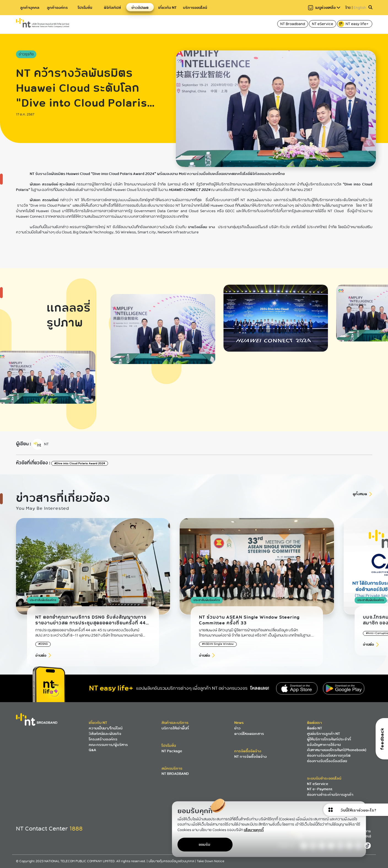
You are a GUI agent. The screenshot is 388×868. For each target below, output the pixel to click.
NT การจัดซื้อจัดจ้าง (250, 757)
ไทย (348, 8)
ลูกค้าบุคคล (30, 8)
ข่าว (237, 728)
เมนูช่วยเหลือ (324, 8)
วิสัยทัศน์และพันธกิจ (105, 734)
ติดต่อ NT (315, 728)
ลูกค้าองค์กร (57, 8)
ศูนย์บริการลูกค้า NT (324, 734)
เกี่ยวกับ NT (167, 8)
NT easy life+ (354, 24)
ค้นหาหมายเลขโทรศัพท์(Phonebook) (337, 750)
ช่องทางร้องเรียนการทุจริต (329, 755)
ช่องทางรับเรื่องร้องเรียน (327, 761)
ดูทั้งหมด (360, 494)
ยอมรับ (204, 844)
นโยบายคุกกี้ (254, 830)
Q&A (92, 750)
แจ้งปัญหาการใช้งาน (324, 745)
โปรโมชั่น (85, 8)
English (360, 8)
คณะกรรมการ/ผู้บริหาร (108, 745)
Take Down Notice (211, 861)
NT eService (323, 24)
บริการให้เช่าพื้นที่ (175, 728)
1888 (76, 829)
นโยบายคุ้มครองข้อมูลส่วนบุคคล (172, 861)
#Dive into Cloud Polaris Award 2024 (80, 463)
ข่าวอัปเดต (140, 8)
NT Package (172, 751)
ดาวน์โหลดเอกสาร (249, 734)
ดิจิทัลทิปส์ (112, 8)
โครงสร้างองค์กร (103, 739)
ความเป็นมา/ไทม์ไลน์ (106, 728)
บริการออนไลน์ (195, 8)
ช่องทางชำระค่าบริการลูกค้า (330, 795)
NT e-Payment (320, 789)
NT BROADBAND (175, 774)
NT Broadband (293, 24)
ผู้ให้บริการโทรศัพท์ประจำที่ (329, 739)
